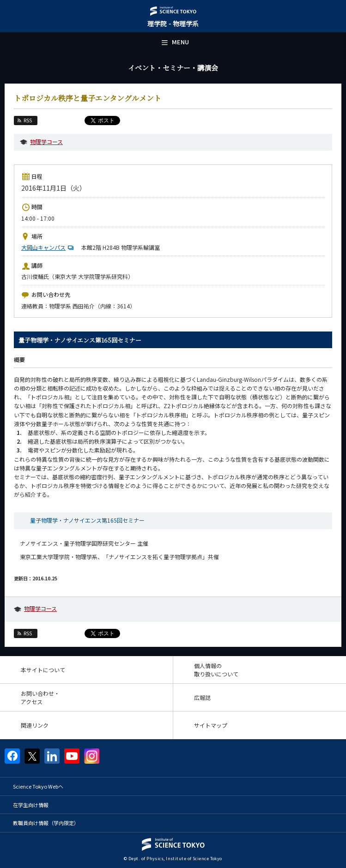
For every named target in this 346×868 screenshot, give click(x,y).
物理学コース (46, 142)
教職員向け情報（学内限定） (46, 823)
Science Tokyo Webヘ (38, 786)
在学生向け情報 (31, 805)
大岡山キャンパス (49, 247)
